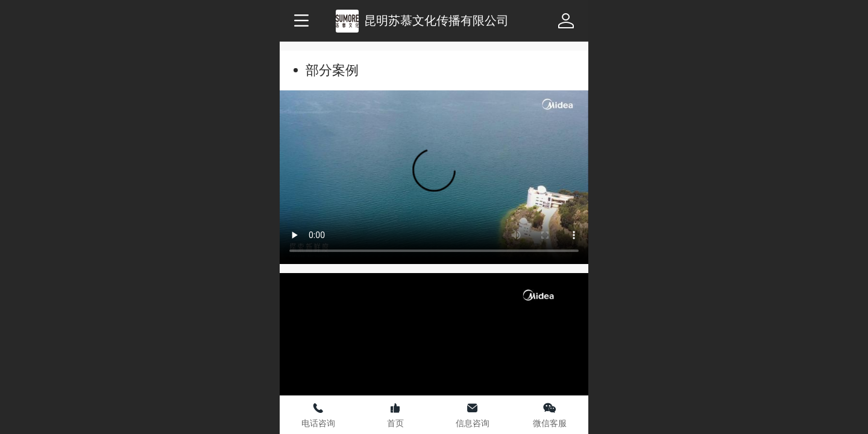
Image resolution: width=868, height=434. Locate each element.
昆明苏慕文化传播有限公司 (436, 20)
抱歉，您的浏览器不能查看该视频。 (434, 177)
